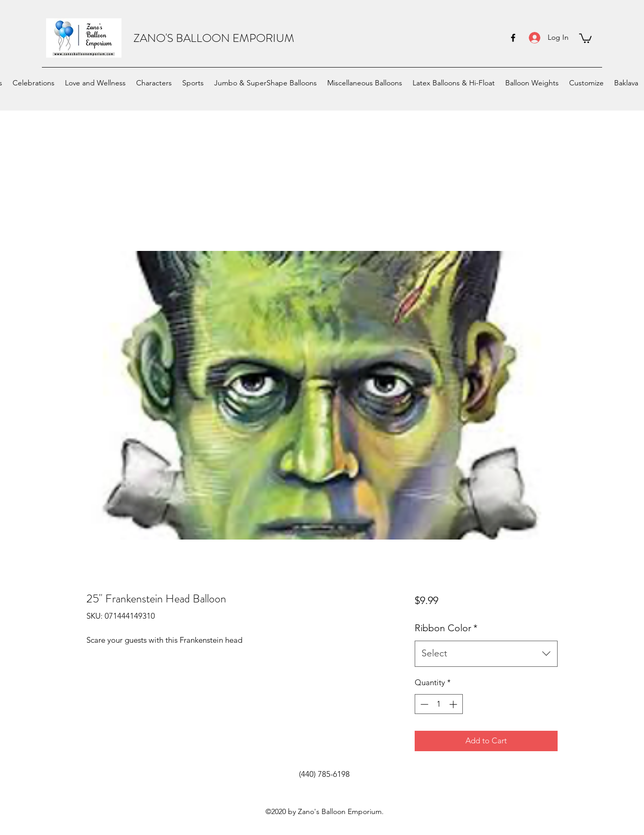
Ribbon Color (446, 628)
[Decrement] (423, 704)
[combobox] (486, 654)
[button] (585, 38)
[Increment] (454, 704)
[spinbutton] (438, 704)
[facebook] (513, 38)
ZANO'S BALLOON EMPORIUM (214, 38)
